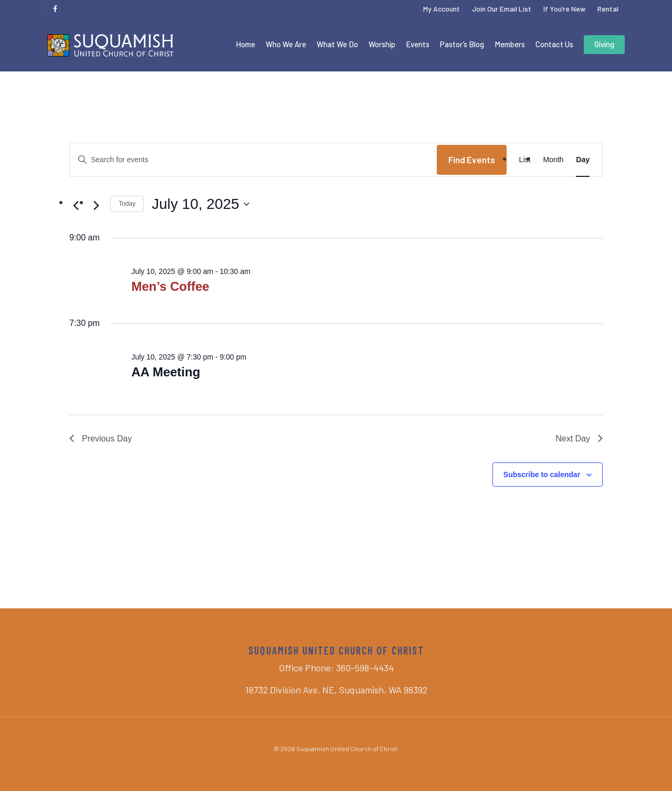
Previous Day (101, 439)
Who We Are (286, 44)
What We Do (337, 44)
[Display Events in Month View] (553, 160)
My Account (442, 9)
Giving (604, 44)
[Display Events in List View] (525, 160)
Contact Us (554, 44)
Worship (382, 44)
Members (510, 44)
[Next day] (96, 206)
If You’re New (564, 9)
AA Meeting (166, 372)
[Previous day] (76, 206)
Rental (608, 9)
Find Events (472, 160)
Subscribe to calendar (542, 474)
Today (127, 204)
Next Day (579, 439)
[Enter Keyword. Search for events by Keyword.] (253, 160)
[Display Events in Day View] (583, 160)
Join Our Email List (502, 9)
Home (245, 44)
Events (418, 44)
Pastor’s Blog (462, 44)
